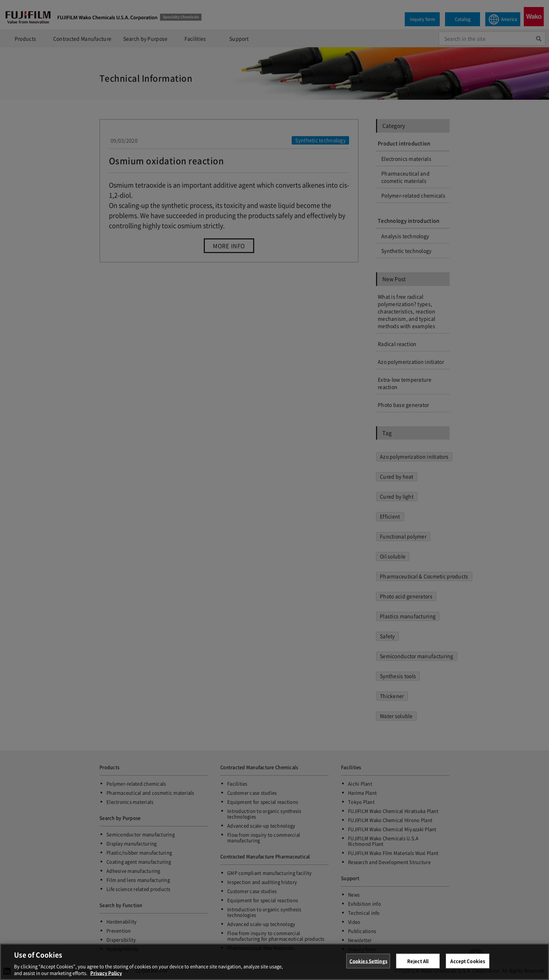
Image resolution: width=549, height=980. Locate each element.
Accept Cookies (468, 963)
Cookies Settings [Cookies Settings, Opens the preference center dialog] (368, 963)
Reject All (418, 963)
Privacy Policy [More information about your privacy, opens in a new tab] (106, 976)
